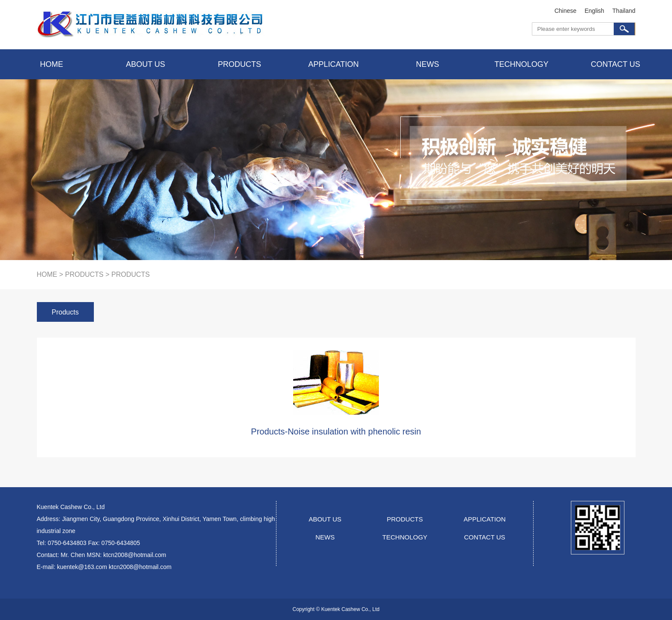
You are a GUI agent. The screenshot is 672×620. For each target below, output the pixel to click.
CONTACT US (485, 537)
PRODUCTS (405, 519)
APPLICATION (485, 519)
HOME (47, 274)
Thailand (624, 11)
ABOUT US (325, 519)
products (84, 274)
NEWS (325, 537)
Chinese (565, 11)
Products (65, 312)
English (594, 11)
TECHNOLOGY (405, 537)
